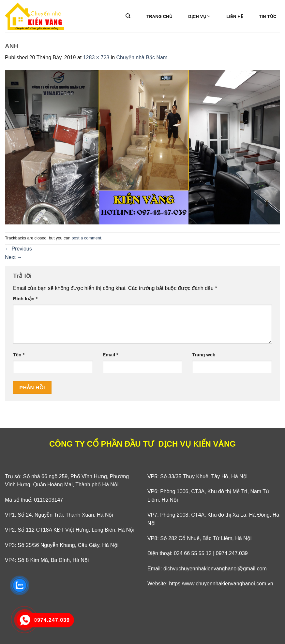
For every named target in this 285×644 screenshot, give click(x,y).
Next (14, 257)
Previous (18, 249)
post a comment (86, 238)
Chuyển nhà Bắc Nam (142, 57)
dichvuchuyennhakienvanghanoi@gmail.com (215, 569)
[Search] (128, 16)
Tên (19, 355)
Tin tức (268, 16)
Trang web (204, 355)
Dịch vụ (199, 16)
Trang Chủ (159, 16)
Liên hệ (235, 16)
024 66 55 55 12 (193, 553)
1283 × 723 (96, 57)
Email (111, 355)
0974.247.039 (232, 553)
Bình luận (25, 299)
